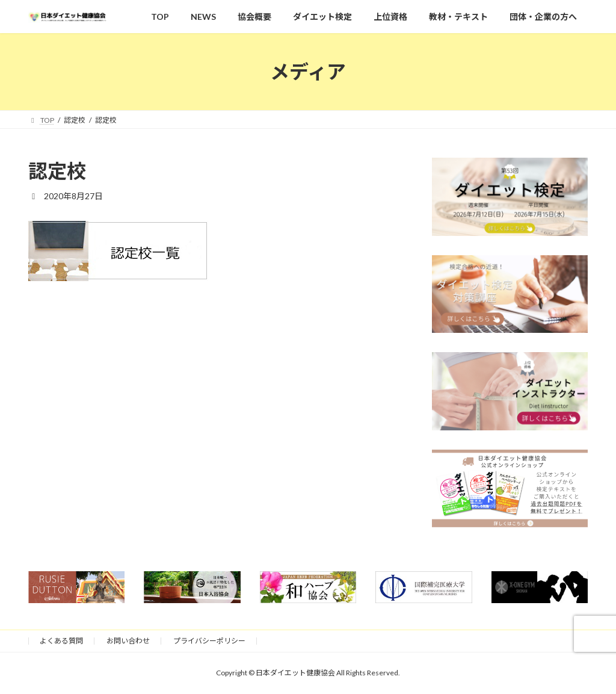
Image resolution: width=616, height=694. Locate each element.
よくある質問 (61, 641)
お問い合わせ (128, 641)
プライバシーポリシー (209, 641)
